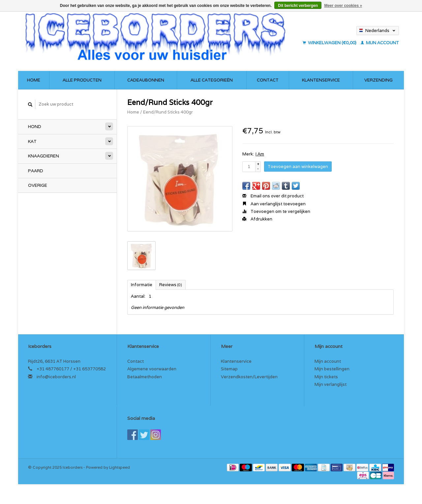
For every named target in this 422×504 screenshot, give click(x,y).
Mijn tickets (326, 377)
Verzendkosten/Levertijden (249, 377)
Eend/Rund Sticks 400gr (168, 112)
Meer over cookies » (343, 6)
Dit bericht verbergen (298, 6)
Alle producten (82, 80)
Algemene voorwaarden (152, 369)
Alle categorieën (212, 80)
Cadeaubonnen (146, 80)
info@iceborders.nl (56, 377)
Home (34, 80)
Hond (35, 127)
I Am (260, 154)
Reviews (171, 285)
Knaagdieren (44, 156)
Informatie (142, 285)
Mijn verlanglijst (331, 384)
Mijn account (380, 43)
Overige (38, 185)
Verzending (378, 80)
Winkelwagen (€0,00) (330, 43)
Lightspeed (120, 467)
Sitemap (229, 369)
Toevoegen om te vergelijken (276, 211)
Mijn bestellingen (332, 369)
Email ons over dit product (273, 196)
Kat (32, 141)
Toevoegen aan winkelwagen (298, 167)
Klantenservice (321, 80)
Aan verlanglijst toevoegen (274, 204)
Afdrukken (257, 219)
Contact (268, 80)
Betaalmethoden (145, 377)
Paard (36, 171)
